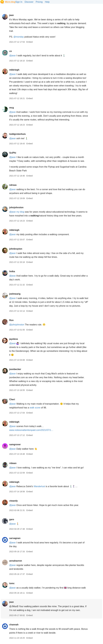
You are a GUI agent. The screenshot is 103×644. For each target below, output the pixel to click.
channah (14, 625)
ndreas (13, 185)
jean (11, 15)
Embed (29, 42)
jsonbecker (15, 369)
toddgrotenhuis (17, 134)
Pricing (39, 2)
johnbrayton (16, 249)
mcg (11, 108)
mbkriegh (14, 70)
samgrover (15, 444)
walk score (35, 408)
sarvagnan (15, 538)
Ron (11, 320)
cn (10, 51)
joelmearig (15, 294)
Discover (29, 2)
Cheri (12, 399)
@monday (19, 37)
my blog (20, 212)
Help (47, 2)
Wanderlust (39, 486)
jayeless (14, 339)
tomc (12, 583)
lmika (12, 271)
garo (12, 519)
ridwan (13, 463)
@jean (12, 56)
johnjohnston (16, 207)
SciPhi (13, 153)
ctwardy (13, 501)
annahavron (16, 561)
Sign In (19, 2)
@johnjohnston (17, 325)
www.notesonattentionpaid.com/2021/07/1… (31, 430)
